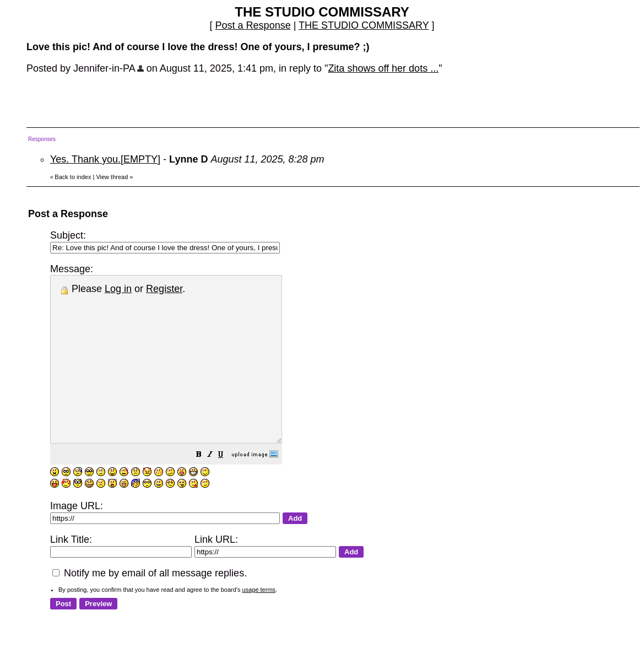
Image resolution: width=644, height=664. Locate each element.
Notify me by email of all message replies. (150, 606)
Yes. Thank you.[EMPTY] (105, 159)
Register (164, 289)
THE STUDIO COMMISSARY (364, 25)
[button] (226, 488)
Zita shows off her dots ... (383, 68)
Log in (118, 289)
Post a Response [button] (253, 25)
